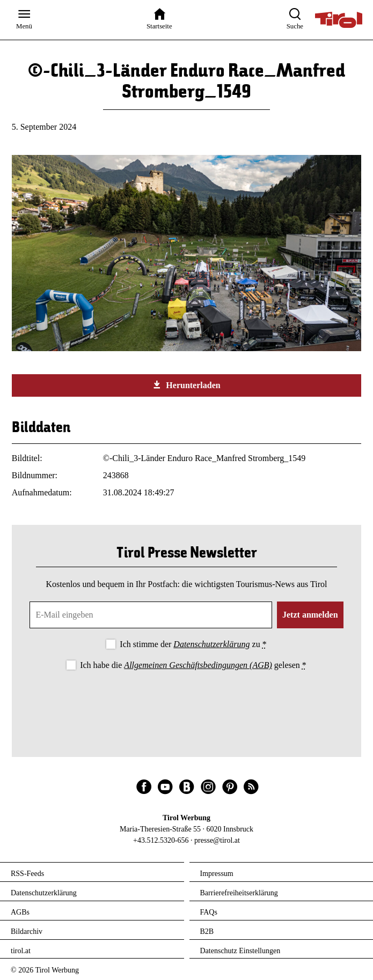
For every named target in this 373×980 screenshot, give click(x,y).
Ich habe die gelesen (193, 665)
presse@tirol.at (217, 840)
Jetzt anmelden (310, 615)
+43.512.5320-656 (161, 840)
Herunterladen (186, 385)
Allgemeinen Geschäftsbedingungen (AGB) (198, 665)
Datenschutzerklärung (211, 644)
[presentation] (187, 702)
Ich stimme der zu (193, 644)
